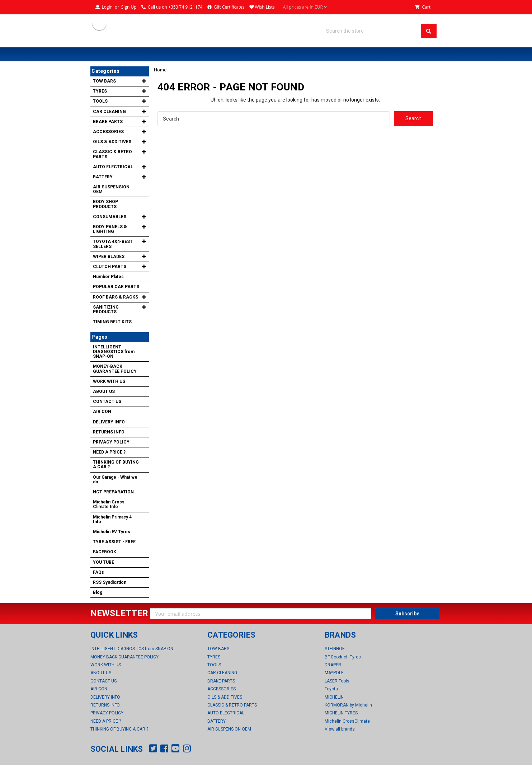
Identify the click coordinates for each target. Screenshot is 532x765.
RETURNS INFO (109, 432)
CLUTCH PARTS (110, 267)
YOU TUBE (103, 562)
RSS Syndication (110, 582)
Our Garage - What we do (115, 480)
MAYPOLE (334, 673)
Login (107, 7)
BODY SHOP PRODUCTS (105, 204)
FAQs (98, 572)
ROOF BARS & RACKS (116, 297)
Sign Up (129, 7)
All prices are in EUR (305, 7)
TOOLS (100, 101)
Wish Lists (265, 7)
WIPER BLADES (109, 257)
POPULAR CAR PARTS (116, 287)
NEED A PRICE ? (109, 452)
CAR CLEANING (109, 112)
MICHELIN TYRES (341, 713)
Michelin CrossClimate (347, 721)
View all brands (340, 729)
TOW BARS (104, 81)
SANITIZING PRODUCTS (106, 309)
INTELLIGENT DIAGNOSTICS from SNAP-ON (114, 352)
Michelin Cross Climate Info (109, 504)
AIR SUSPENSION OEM (111, 189)
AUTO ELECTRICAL (113, 167)
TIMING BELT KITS (112, 322)
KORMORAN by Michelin (348, 705)
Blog (98, 592)
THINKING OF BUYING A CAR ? (116, 464)
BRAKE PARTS (108, 122)
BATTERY (103, 177)
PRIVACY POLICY (111, 442)
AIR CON (102, 412)
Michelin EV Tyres (112, 532)
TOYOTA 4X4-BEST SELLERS (113, 244)
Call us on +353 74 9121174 (175, 7)
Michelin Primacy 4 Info (112, 519)
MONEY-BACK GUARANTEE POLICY (115, 369)
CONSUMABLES (110, 217)
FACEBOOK (105, 552)
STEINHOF (335, 649)
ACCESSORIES (108, 132)
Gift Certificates (229, 7)
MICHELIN (334, 697)
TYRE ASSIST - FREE (114, 542)
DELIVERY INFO (109, 422)
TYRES (100, 91)
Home (160, 70)
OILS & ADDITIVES (112, 142)
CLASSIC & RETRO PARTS (112, 154)
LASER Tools (337, 681)
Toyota (331, 689)
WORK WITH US (109, 381)
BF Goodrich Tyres (343, 657)
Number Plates (108, 277)
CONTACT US (107, 402)
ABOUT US (104, 391)
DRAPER (333, 665)
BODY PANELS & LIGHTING (110, 229)
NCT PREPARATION (113, 492)
